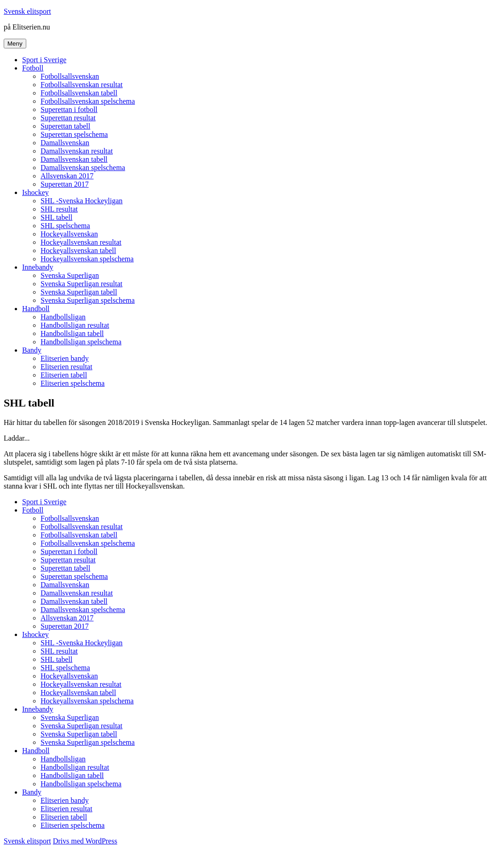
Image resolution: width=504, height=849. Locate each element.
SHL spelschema (65, 226)
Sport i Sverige (44, 60)
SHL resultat (59, 209)
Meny (15, 44)
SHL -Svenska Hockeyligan (82, 201)
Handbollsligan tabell (72, 333)
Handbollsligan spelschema (81, 342)
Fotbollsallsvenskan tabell (79, 93)
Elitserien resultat (66, 367)
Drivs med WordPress (85, 841)
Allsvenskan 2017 (67, 176)
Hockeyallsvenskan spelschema (87, 259)
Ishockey (35, 192)
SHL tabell (56, 217)
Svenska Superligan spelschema (88, 300)
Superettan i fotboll (69, 109)
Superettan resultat (68, 118)
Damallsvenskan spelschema (83, 168)
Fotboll (33, 68)
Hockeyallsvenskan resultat (81, 242)
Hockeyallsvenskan (69, 234)
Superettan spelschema (74, 134)
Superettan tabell (65, 126)
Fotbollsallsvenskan (70, 76)
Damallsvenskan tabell (74, 159)
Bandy (32, 350)
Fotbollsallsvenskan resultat (82, 85)
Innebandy (38, 267)
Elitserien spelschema (73, 383)
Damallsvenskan (65, 143)
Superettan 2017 (64, 184)
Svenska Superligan (70, 275)
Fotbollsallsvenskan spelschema (88, 101)
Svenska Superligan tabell (79, 292)
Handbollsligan (63, 317)
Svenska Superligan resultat (82, 284)
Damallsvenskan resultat (77, 151)
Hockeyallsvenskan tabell (78, 251)
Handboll (36, 309)
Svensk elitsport (27, 11)
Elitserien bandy (64, 358)
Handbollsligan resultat (75, 325)
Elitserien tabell (64, 375)
